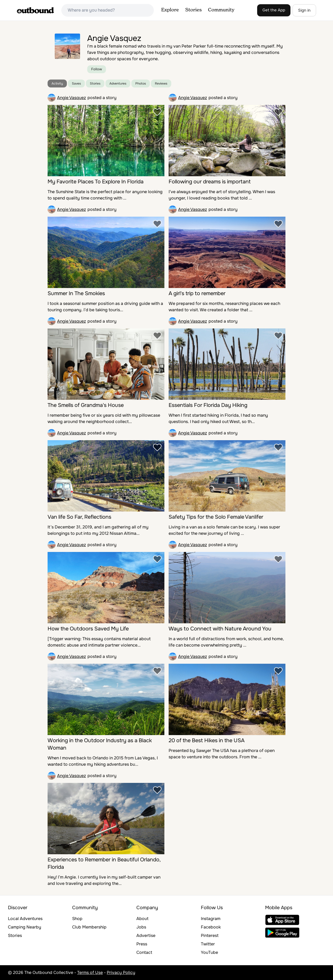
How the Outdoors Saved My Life (88, 629)
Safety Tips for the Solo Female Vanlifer (216, 517)
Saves (76, 83)
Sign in (304, 10)
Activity (57, 83)
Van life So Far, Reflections (79, 517)
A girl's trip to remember (197, 293)
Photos (141, 83)
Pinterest (210, 935)
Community (221, 10)
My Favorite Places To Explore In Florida (96, 182)
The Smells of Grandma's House (86, 405)
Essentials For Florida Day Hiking (208, 405)
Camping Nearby (25, 927)
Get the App (274, 10)
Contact (144, 952)
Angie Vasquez (71, 98)
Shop (77, 919)
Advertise (146, 935)
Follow (97, 69)
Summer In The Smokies (76, 293)
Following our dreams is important (210, 182)
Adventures (118, 83)
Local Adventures (25, 919)
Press (142, 944)
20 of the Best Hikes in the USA (207, 740)
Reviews (161, 83)
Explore (170, 10)
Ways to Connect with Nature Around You (220, 629)
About (142, 919)
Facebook (211, 927)
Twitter (208, 944)
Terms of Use (90, 972)
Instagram (211, 919)
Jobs (141, 927)
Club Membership (89, 927)
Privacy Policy (121, 972)
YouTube (209, 952)
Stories (193, 10)
